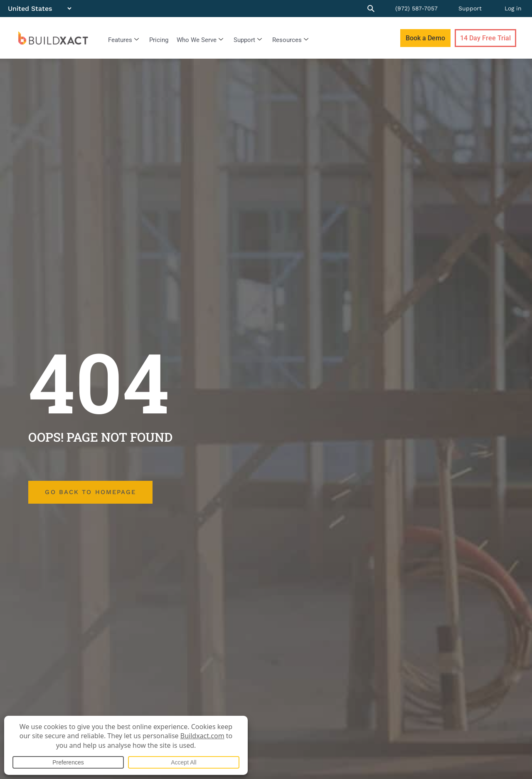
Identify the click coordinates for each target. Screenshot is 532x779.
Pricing (159, 40)
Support (470, 8)
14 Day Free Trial (485, 38)
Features (123, 40)
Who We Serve (200, 40)
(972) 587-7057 (416, 8)
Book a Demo (425, 38)
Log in (513, 8)
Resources (290, 40)
